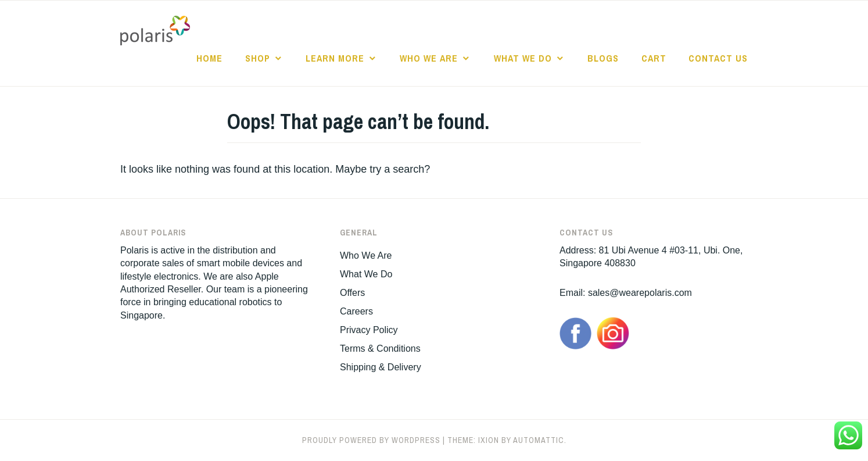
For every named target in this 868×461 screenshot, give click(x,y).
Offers (352, 293)
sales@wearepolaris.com (640, 293)
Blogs (603, 58)
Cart (654, 58)
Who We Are (429, 58)
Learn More (335, 58)
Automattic (539, 440)
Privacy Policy (369, 330)
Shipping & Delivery (381, 367)
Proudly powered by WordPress (371, 440)
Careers (356, 311)
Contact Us (718, 58)
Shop (258, 58)
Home (209, 58)
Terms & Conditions (380, 349)
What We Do (523, 58)
